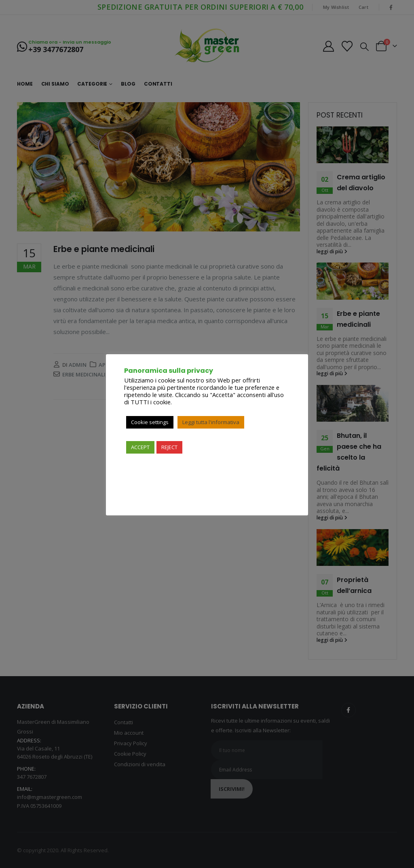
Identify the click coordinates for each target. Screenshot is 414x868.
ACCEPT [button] (140, 447)
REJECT (169, 447)
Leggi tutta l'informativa (211, 422)
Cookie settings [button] (150, 422)
